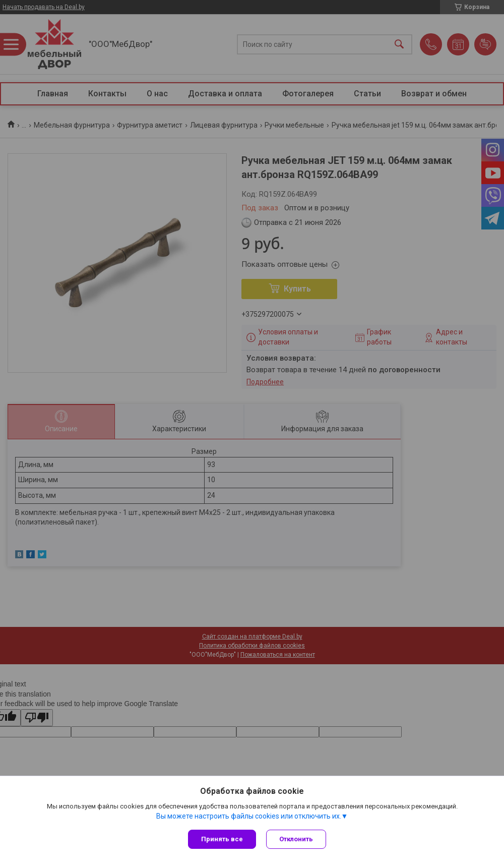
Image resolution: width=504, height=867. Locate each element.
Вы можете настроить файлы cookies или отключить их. (249, 816)
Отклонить (296, 839)
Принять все (222, 839)
